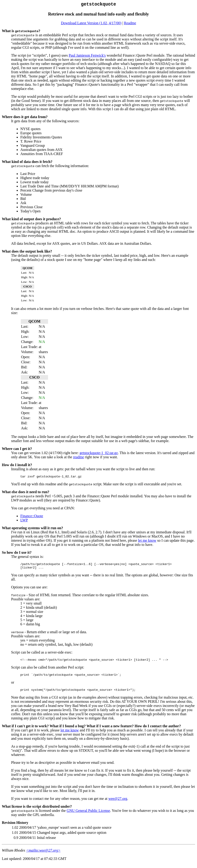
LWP (24, 522)
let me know (147, 542)
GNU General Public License (88, 816)
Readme (130, 24)
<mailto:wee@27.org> (43, 856)
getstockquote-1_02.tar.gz (99, 454)
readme (78, 458)
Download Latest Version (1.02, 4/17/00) (91, 24)
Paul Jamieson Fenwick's (87, 57)
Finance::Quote (32, 518)
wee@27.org (118, 804)
